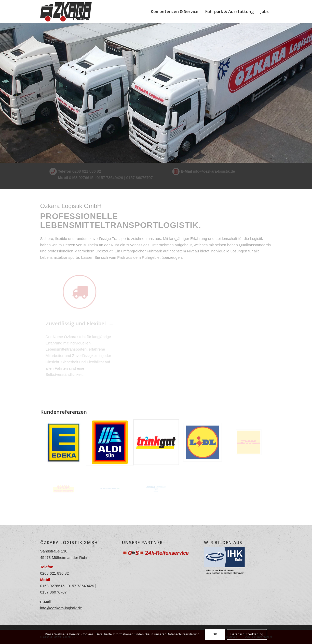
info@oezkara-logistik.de (204, 171)
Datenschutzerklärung (247, 634)
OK (215, 634)
